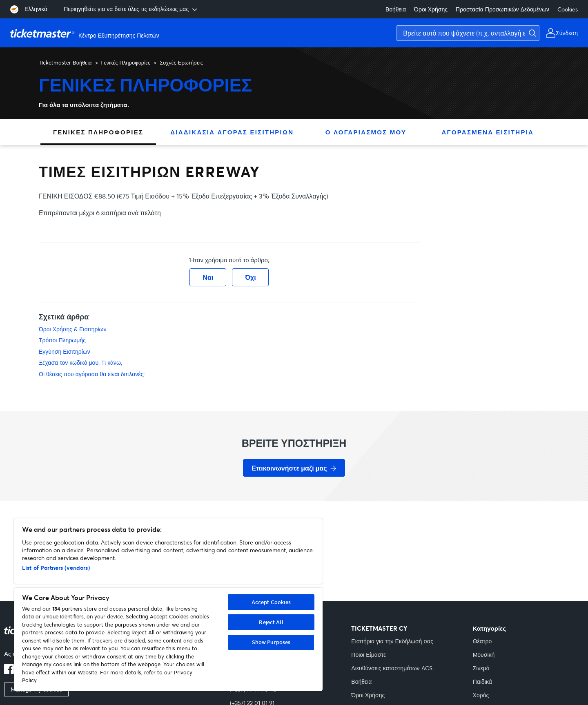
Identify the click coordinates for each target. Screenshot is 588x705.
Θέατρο (482, 641)
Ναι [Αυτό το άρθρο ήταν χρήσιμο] (208, 277)
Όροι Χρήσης (431, 9)
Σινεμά (481, 668)
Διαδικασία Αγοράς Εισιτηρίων (232, 132)
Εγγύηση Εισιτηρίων (65, 351)
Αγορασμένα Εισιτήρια (488, 132)
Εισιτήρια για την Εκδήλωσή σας (392, 641)
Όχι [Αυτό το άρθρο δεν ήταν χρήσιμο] (251, 277)
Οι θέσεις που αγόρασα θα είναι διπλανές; (92, 374)
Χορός (481, 695)
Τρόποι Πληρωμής (62, 340)
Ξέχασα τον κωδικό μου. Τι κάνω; (80, 363)
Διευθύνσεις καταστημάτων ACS (392, 668)
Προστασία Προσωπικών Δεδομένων (502, 9)
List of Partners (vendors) (56, 568)
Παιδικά (482, 682)
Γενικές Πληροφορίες (126, 62)
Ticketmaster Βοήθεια (65, 62)
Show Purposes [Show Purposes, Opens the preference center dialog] (271, 642)
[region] (168, 605)
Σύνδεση (567, 33)
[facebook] (9, 672)
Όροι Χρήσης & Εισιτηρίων (72, 329)
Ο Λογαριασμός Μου (366, 132)
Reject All (271, 622)
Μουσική (484, 655)
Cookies (568, 9)
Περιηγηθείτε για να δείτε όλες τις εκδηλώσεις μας (131, 9)
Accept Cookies (271, 602)
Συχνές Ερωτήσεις (181, 62)
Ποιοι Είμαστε (369, 655)
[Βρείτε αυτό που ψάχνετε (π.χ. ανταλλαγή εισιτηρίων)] (468, 33)
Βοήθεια (396, 9)
